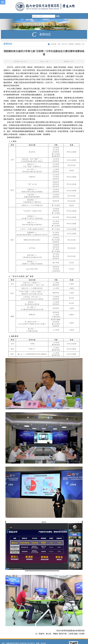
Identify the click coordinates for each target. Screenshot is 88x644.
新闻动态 (78, 44)
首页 (59, 44)
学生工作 (65, 44)
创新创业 (71, 44)
